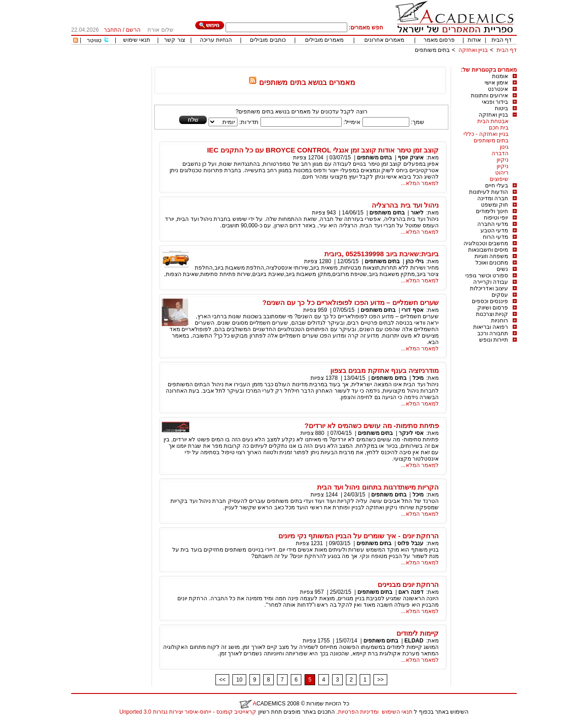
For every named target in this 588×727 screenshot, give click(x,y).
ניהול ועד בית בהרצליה (405, 205)
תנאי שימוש (137, 40)
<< (222, 680)
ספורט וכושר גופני (487, 276)
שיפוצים (499, 179)
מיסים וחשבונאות (488, 250)
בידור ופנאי (495, 102)
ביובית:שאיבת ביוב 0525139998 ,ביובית (382, 254)
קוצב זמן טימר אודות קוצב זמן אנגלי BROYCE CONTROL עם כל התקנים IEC (323, 150)
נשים (502, 269)
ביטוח (501, 108)
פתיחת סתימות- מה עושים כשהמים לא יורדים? (372, 425)
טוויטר (94, 40)
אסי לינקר (411, 433)
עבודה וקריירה (491, 282)
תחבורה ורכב (493, 333)
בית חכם (499, 128)
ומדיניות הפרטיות (358, 712)
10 (239, 680)
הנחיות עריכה (216, 40)
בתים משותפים (432, 50)
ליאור (417, 213)
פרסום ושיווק (493, 308)
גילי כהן (414, 261)
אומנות (500, 76)
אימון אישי (496, 83)
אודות (474, 40)
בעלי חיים (497, 186)
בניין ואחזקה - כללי (486, 134)
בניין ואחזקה (472, 50)
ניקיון (503, 160)
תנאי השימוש (397, 712)
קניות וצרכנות (492, 314)
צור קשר (174, 40)
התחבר (113, 30)
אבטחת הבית (493, 121)
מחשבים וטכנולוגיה (486, 243)
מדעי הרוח (495, 237)
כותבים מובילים (268, 40)
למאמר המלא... (420, 183)
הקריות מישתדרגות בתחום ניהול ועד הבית (378, 487)
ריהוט (502, 173)
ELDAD (414, 641)
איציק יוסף (410, 158)
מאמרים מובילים (324, 40)
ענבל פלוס (410, 543)
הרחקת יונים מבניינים (408, 584)
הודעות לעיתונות (489, 192)
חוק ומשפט (495, 205)
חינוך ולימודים (492, 211)
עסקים (500, 295)
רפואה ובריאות (491, 327)
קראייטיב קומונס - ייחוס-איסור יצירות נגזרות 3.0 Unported (188, 712)
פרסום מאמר (439, 40)
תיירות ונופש (494, 340)
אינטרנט (498, 89)
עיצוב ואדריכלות (489, 288)
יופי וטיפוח (496, 218)
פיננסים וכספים (490, 301)
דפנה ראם (411, 592)
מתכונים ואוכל (492, 263)
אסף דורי (412, 310)
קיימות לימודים (418, 633)
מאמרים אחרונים (384, 40)
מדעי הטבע (494, 231)
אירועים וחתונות (489, 96)
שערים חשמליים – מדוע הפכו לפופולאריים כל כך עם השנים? (351, 302)
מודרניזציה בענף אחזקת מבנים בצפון (384, 370)
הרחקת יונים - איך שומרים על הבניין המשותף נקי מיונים (359, 536)
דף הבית (502, 40)
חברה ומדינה (493, 198)
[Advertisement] (350, 63)
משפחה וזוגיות (491, 256)
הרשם (133, 30)
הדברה (500, 153)
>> (380, 680)
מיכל (418, 378)
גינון (504, 147)
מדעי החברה (493, 224)
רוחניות (500, 321)
